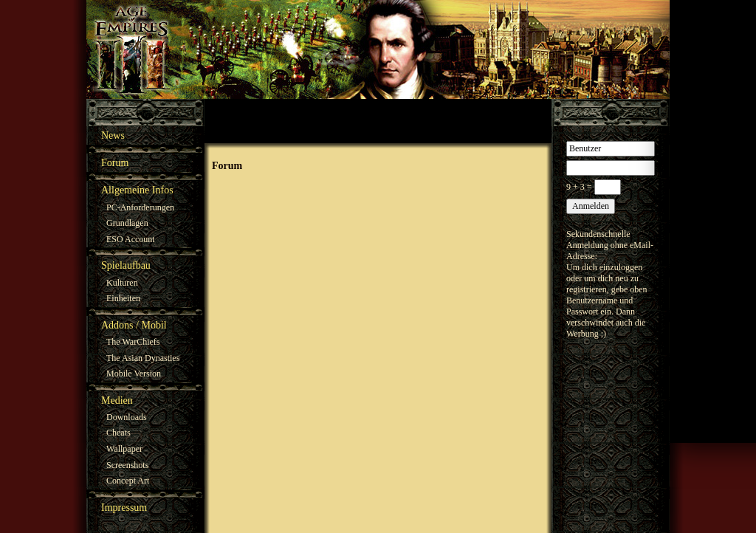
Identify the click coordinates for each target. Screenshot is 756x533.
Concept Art (128, 481)
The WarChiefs (133, 342)
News (113, 135)
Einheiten (123, 298)
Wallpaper (124, 449)
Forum (115, 163)
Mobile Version (134, 374)
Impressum (124, 508)
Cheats (118, 433)
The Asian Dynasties (143, 358)
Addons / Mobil (134, 325)
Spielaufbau (126, 265)
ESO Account (131, 239)
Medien (117, 400)
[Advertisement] (378, 121)
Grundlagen (127, 223)
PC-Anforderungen (140, 207)
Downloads (127, 417)
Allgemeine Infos (137, 190)
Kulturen (122, 283)
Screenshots (127, 465)
